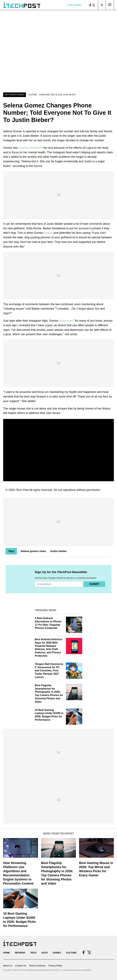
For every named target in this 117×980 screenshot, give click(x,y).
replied (48, 233)
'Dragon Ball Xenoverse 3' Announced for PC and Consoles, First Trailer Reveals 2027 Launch (49, 671)
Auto (45, 953)
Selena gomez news (33, 551)
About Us (8, 966)
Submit (94, 584)
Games (57, 953)
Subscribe (74, 5)
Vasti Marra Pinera (15, 95)
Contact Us (21, 966)
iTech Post (22, 490)
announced (67, 321)
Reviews (20, 953)
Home (6, 953)
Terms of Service (37, 966)
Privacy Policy (55, 966)
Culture (33, 95)
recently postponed (31, 148)
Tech (33, 953)
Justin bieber (58, 551)
